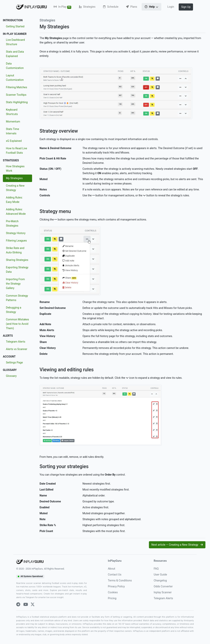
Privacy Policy (116, 586)
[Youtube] (26, 604)
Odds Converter (163, 586)
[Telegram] (18, 604)
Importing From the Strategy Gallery (15, 284)
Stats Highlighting (17, 102)
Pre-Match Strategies (12, 224)
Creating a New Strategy (15, 188)
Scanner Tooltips (16, 95)
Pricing (112, 598)
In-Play (62, 7)
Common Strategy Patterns (17, 298)
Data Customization (15, 66)
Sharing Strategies (17, 260)
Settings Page (14, 363)
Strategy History (16, 233)
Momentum (13, 122)
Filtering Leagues (16, 241)
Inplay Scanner (163, 592)
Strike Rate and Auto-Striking (15, 250)
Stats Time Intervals (13, 131)
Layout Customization (15, 78)
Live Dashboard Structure (15, 42)
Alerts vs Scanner (17, 349)
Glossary (11, 376)
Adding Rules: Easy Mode (14, 200)
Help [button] (150, 7)
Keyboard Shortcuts (12, 112)
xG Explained (14, 141)
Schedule (111, 7)
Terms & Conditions (120, 581)
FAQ (156, 569)
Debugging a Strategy (14, 310)
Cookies (113, 592)
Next (177, 545)
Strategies (87, 7)
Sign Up (186, 7)
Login (171, 7)
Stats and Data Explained (15, 54)
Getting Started (15, 27)
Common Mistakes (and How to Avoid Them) (17, 324)
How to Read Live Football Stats (17, 151)
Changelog (160, 581)
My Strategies (14, 178)
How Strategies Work (15, 169)
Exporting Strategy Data (17, 270)
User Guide (160, 575)
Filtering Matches (17, 87)
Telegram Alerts (16, 342)
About (111, 569)
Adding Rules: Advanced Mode (16, 212)
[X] (33, 604)
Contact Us (115, 575)
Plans (132, 7)
